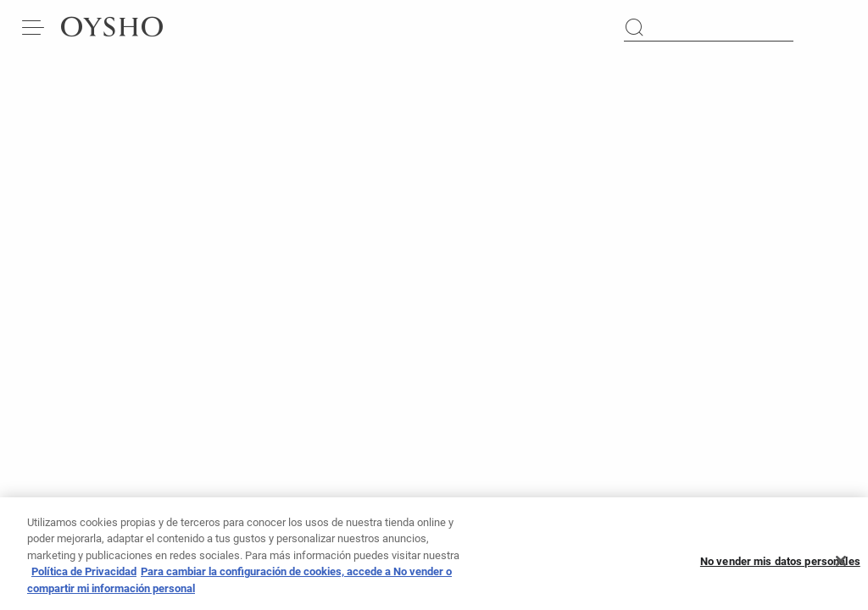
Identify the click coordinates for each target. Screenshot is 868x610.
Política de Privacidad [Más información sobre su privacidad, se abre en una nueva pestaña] (84, 578)
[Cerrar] (841, 568)
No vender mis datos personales (780, 568)
